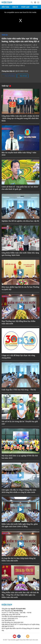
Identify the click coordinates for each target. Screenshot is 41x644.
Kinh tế (15, 7)
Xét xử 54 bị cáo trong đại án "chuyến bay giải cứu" (20, 423)
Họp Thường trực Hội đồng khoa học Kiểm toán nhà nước (19, 322)
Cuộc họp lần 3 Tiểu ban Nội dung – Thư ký (19, 390)
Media (35, 7)
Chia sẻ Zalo (23, 76)
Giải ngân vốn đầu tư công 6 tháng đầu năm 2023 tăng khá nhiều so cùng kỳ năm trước (19, 491)
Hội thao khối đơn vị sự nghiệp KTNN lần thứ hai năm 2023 (20, 457)
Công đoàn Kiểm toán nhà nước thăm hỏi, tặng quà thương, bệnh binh (20, 254)
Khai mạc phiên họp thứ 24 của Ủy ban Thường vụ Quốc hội (20, 288)
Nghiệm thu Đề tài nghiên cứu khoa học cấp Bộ (20, 221)
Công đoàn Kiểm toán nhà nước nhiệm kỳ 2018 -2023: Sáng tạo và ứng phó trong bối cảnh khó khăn (20, 118)
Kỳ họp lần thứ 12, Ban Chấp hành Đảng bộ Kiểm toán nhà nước (19, 560)
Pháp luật (25, 7)
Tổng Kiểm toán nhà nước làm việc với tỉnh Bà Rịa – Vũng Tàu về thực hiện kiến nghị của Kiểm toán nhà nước (20, 595)
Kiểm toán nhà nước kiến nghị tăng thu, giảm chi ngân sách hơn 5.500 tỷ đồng (20, 525)
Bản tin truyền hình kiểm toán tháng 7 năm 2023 (19, 154)
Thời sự (5, 35)
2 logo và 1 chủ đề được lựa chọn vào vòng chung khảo (18, 357)
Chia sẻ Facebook (9, 76)
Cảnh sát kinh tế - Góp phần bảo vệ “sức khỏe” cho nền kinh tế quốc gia (20, 188)
